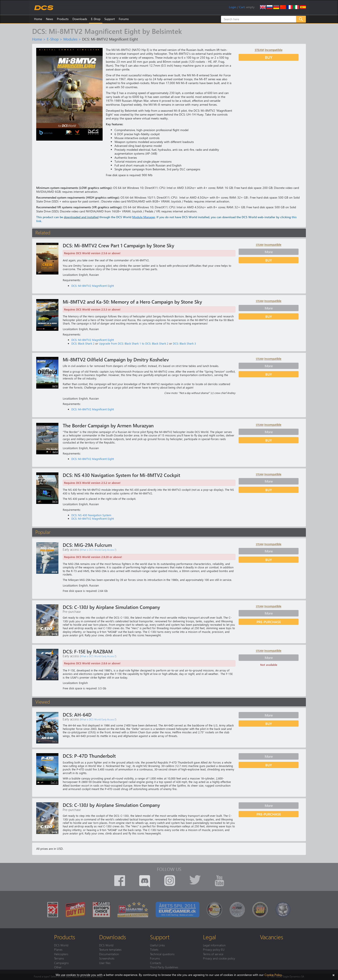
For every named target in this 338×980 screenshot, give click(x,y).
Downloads (80, 19)
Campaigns (61, 963)
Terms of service (213, 954)
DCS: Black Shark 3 (184, 343)
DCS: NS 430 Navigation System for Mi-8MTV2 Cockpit (121, 475)
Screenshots (107, 958)
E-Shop (96, 19)
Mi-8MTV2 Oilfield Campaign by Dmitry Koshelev (116, 359)
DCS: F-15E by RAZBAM (88, 651)
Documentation (109, 954)
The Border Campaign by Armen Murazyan (108, 425)
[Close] (333, 975)
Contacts (156, 963)
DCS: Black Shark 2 (83, 343)
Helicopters (61, 954)
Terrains (59, 958)
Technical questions (162, 954)
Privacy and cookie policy (219, 958)
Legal (210, 937)
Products (63, 19)
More (269, 252)
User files (105, 963)
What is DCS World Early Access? (98, 550)
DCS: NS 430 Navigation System (91, 515)
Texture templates (110, 949)
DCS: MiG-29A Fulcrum (87, 545)
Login (233, 7)
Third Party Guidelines (164, 967)
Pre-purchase (269, 622)
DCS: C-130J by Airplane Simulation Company (111, 607)
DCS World (61, 945)
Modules (70, 39)
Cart (242, 7)
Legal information (214, 945)
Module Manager (144, 217)
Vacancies (271, 937)
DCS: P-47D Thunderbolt (89, 756)
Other (58, 967)
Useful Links (157, 945)
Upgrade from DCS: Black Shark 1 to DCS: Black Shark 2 (134, 343)
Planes (58, 949)
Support (110, 19)
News (49, 19)
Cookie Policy (273, 975)
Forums (124, 19)
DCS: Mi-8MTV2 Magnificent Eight (93, 286)
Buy (269, 57)
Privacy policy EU (214, 949)
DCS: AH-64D (77, 715)
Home (38, 19)
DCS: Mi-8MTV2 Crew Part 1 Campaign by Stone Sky (118, 245)
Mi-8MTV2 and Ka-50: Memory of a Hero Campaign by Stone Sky (132, 302)
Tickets (154, 949)
